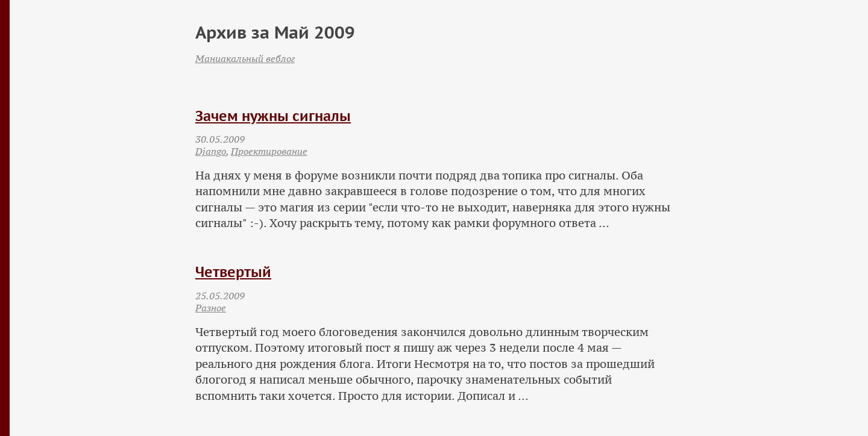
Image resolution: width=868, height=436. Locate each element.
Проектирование (269, 151)
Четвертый (233, 272)
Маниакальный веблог (245, 58)
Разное (211, 308)
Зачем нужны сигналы (273, 116)
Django (211, 151)
